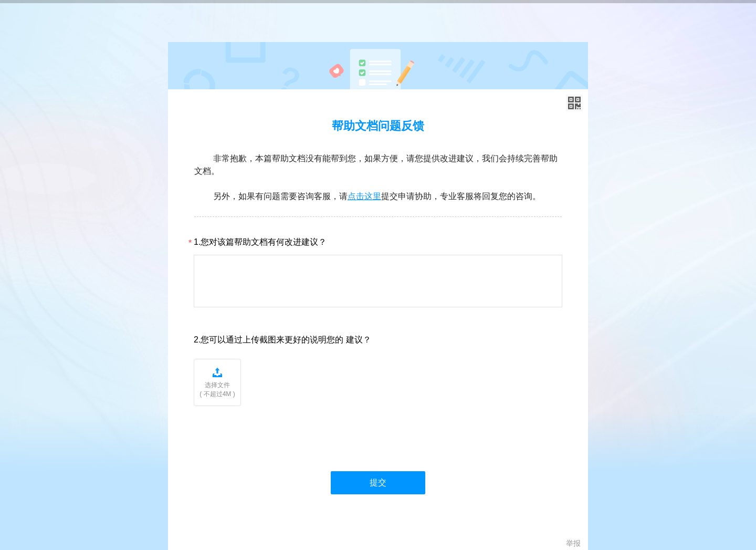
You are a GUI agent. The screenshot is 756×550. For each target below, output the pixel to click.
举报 (573, 543)
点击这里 (364, 196)
